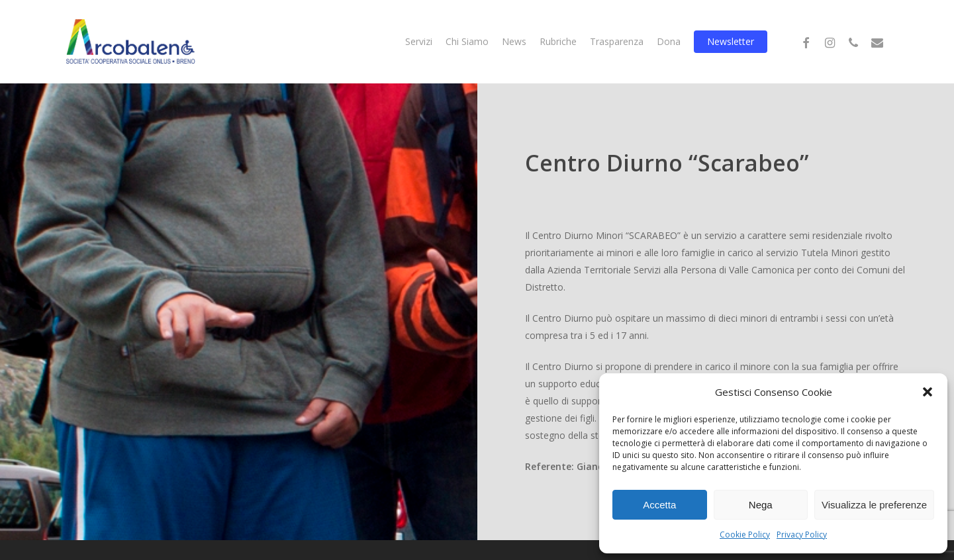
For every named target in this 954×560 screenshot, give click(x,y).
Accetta (659, 505)
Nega (761, 505)
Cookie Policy (745, 535)
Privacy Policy (802, 535)
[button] (928, 392)
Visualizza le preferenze (874, 505)
